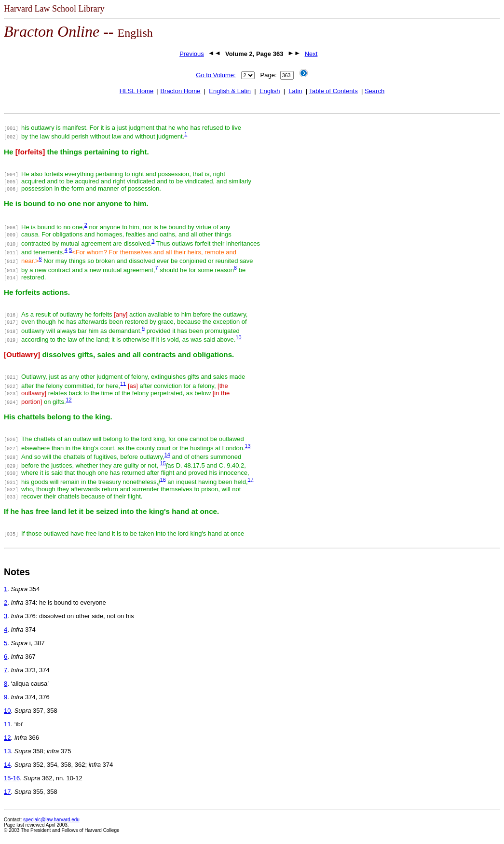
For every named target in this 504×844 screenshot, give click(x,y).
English (270, 91)
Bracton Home (180, 91)
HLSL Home (136, 91)
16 (163, 479)
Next (311, 54)
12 (69, 400)
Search (375, 91)
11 (123, 383)
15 (163, 463)
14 (167, 455)
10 (238, 337)
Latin (295, 91)
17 (251, 479)
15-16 (12, 778)
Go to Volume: (216, 75)
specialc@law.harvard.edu (51, 820)
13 (248, 445)
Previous (192, 54)
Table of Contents (334, 91)
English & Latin (230, 91)
